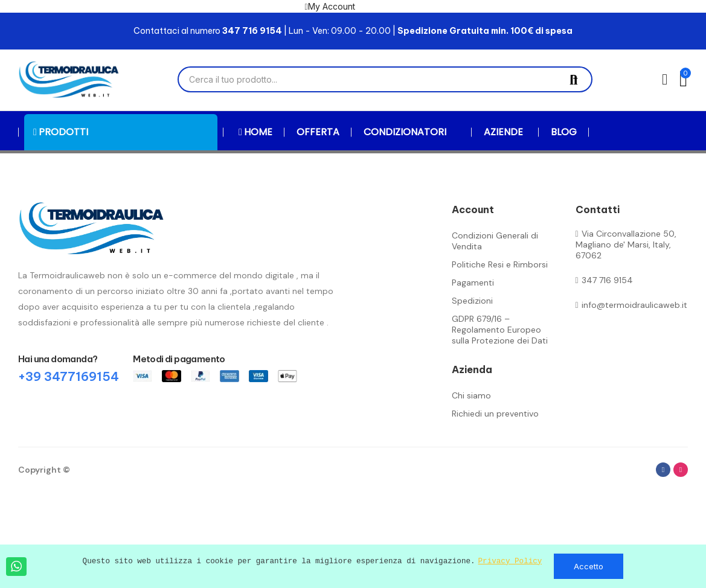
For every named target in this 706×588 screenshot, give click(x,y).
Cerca (574, 79)
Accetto (589, 566)
